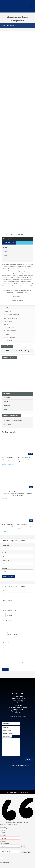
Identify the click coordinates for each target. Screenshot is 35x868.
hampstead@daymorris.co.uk (19, 702)
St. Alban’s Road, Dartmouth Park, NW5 (15, 524)
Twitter (5, 401)
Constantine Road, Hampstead (13, 420)
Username (3, 835)
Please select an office (10, 610)
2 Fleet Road (4, 863)
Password (3, 841)
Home (3, 26)
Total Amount (6, 545)
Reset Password (25, 852)
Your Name (7, 591)
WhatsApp (6, 405)
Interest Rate (5, 561)
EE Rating (8, 424)
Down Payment (6, 553)
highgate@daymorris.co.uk (19, 711)
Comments (6, 643)
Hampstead (10, 26)
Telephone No (7, 621)
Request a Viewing (12, 634)
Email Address (8, 601)
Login (22, 846)
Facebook (6, 398)
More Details (18, 462)
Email (5, 409)
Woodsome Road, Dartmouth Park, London (16, 457)
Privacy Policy (18, 713)
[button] (31, 6)
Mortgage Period (7, 568)
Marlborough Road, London (11, 491)
